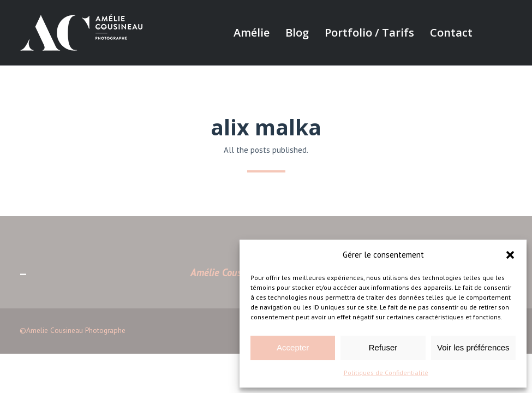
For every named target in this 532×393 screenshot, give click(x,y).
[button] (510, 255)
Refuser (383, 347)
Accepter (293, 347)
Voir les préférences (473, 347)
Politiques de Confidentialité (386, 373)
